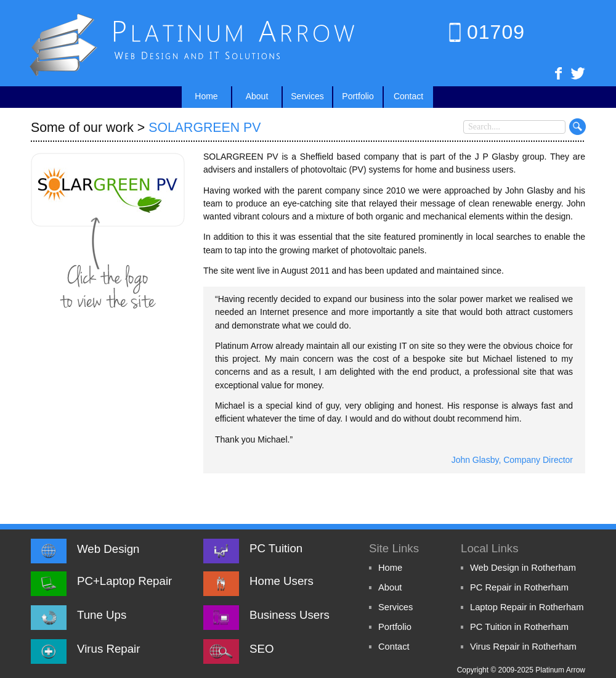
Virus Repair (108, 649)
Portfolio (395, 627)
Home (390, 568)
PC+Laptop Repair (124, 581)
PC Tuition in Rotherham (519, 627)
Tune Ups (102, 615)
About (390, 587)
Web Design (108, 549)
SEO (261, 649)
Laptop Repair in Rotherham (527, 607)
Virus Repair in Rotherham (523, 647)
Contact (394, 647)
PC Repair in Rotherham (519, 587)
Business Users (290, 615)
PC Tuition (276, 548)
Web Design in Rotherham (523, 568)
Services (395, 607)
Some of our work (82, 128)
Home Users (282, 581)
